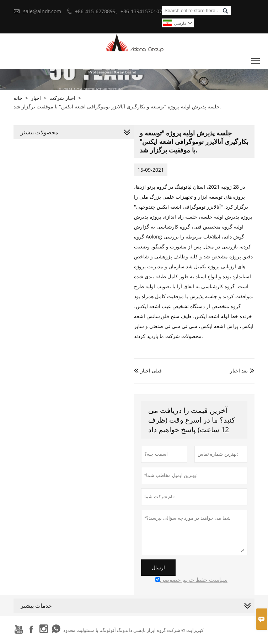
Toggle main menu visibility (256, 59)
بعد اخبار (239, 371)
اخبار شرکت (62, 98)
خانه (18, 98)
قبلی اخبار (148, 371)
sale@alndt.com (42, 11)
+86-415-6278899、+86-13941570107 (119, 11)
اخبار (36, 98)
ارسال (158, 568)
